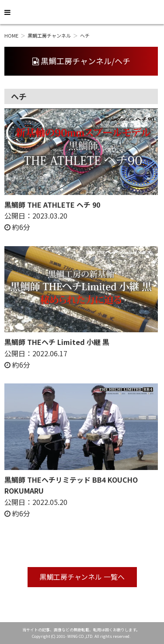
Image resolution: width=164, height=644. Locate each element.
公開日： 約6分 (52, 216)
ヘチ (85, 35)
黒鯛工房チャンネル (49, 35)
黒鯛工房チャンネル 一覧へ (82, 577)
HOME (11, 35)
